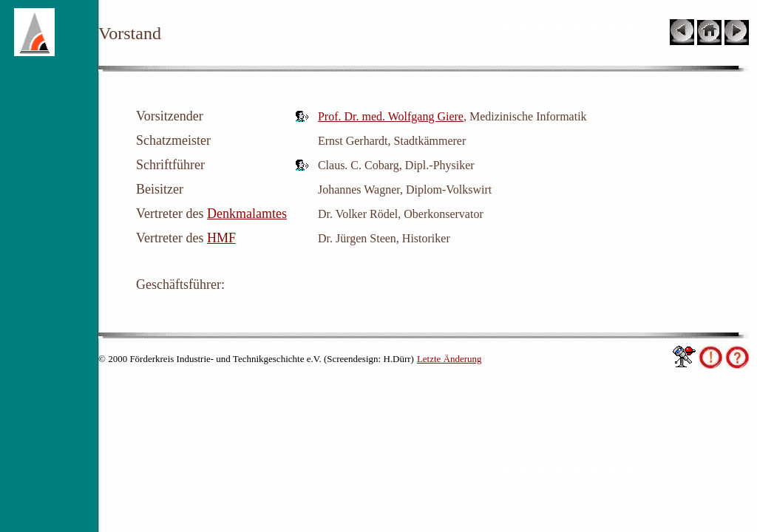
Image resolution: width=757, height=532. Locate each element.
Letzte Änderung (449, 359)
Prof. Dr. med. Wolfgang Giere (391, 116)
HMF (221, 238)
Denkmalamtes (247, 214)
